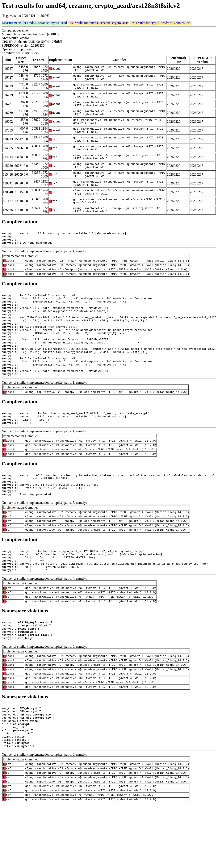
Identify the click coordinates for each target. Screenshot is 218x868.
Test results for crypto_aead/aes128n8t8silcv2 (161, 23)
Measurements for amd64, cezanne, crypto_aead (34, 23)
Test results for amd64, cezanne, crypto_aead (98, 23)
